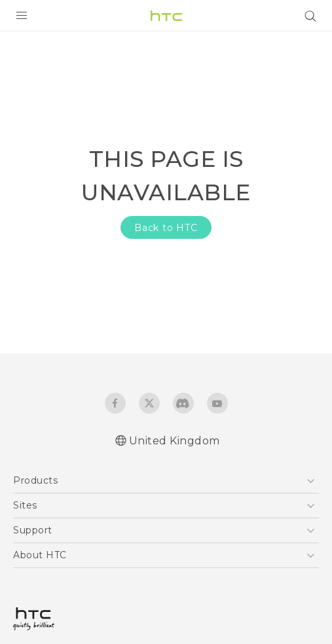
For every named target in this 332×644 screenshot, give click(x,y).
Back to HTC (166, 228)
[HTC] (166, 16)
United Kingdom (175, 441)
